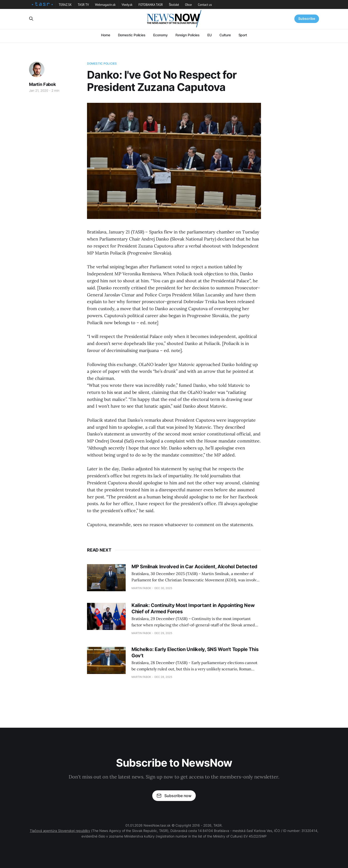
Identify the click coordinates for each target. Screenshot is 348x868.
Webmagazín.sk (105, 5)
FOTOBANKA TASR (151, 5)
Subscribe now (174, 796)
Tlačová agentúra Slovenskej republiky (60, 831)
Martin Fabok (42, 84)
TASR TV (83, 5)
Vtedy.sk (127, 5)
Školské (174, 5)
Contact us (205, 5)
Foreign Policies (188, 35)
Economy (160, 35)
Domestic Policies (132, 35)
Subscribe (307, 19)
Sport (243, 35)
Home (106, 35)
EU (210, 35)
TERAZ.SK (65, 5)
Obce (188, 5)
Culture (225, 35)
